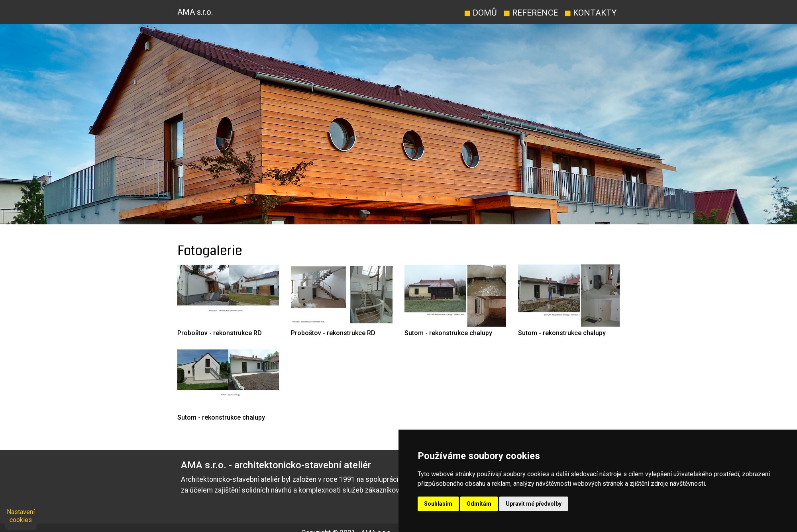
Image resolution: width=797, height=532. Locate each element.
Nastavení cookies (21, 516)
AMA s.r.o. (195, 12)
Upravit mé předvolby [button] (534, 504)
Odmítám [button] (479, 504)
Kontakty (590, 13)
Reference (531, 13)
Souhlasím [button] (438, 504)
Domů (480, 13)
